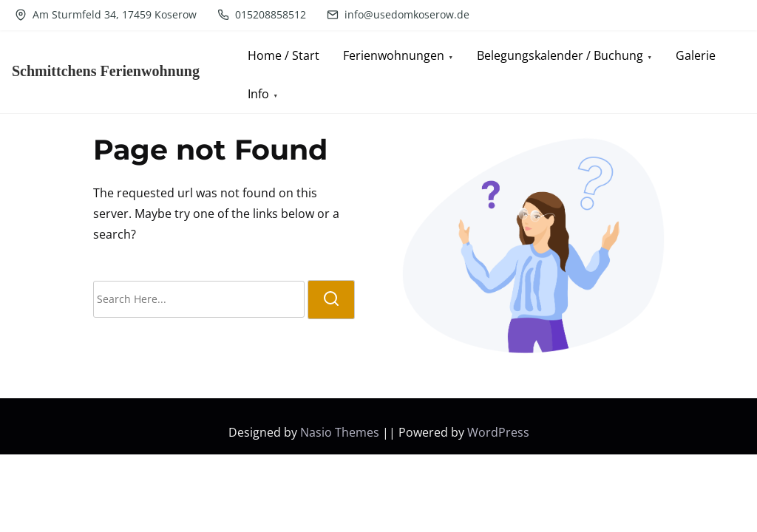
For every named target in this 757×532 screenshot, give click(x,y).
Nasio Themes (341, 432)
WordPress (498, 432)
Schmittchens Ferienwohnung (106, 71)
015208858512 (262, 14)
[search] (331, 300)
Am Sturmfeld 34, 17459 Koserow (106, 14)
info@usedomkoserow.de (398, 14)
